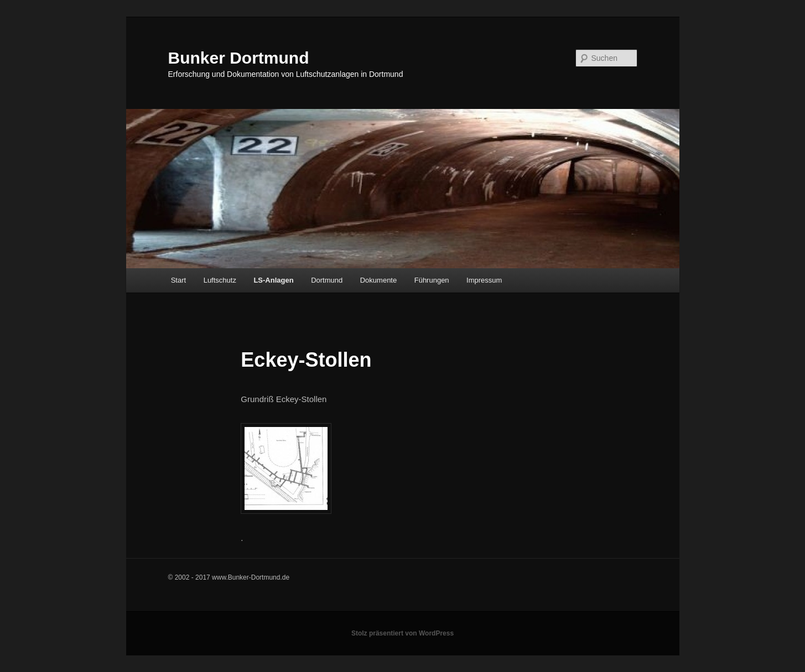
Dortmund (327, 280)
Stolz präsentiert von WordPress (402, 633)
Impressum (484, 280)
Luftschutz (220, 280)
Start (178, 280)
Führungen (432, 280)
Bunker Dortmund (239, 58)
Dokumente (378, 280)
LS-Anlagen (273, 280)
